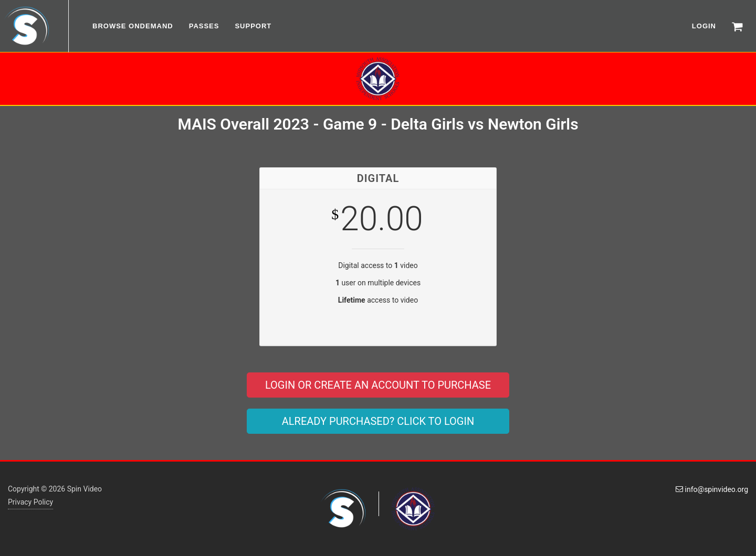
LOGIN (704, 26)
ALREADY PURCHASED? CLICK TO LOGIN (378, 421)
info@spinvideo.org (712, 489)
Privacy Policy (30, 502)
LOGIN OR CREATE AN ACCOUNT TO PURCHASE (378, 385)
